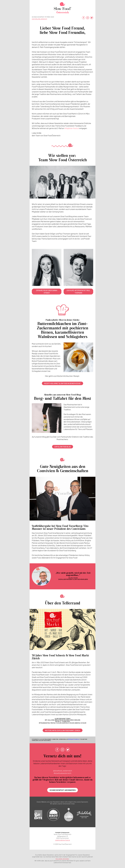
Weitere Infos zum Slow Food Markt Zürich (63, 730)
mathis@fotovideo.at (74, 739)
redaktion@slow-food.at (62, 840)
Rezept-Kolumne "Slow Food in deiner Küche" (62, 383)
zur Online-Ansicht (39, 19)
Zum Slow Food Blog (63, 447)
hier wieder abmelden (62, 859)
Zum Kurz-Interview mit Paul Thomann (78, 292)
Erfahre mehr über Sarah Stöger (47, 292)
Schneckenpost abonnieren (63, 790)
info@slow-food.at (72, 128)
